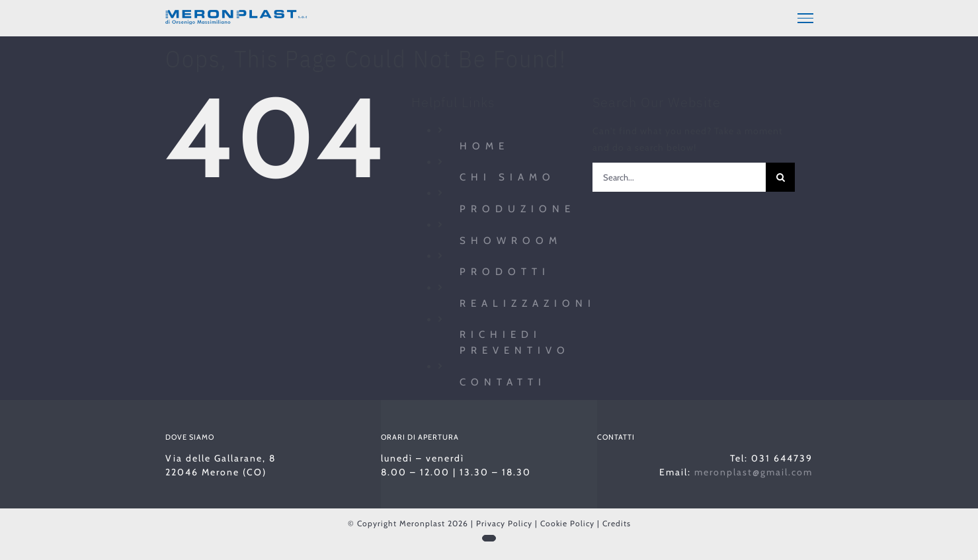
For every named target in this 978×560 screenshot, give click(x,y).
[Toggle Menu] (805, 18)
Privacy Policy (504, 521)
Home (484, 144)
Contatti (503, 380)
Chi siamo (508, 175)
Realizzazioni (528, 301)
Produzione (517, 207)
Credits (617, 521)
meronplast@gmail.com (754, 470)
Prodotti (505, 270)
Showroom (511, 238)
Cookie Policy (567, 521)
